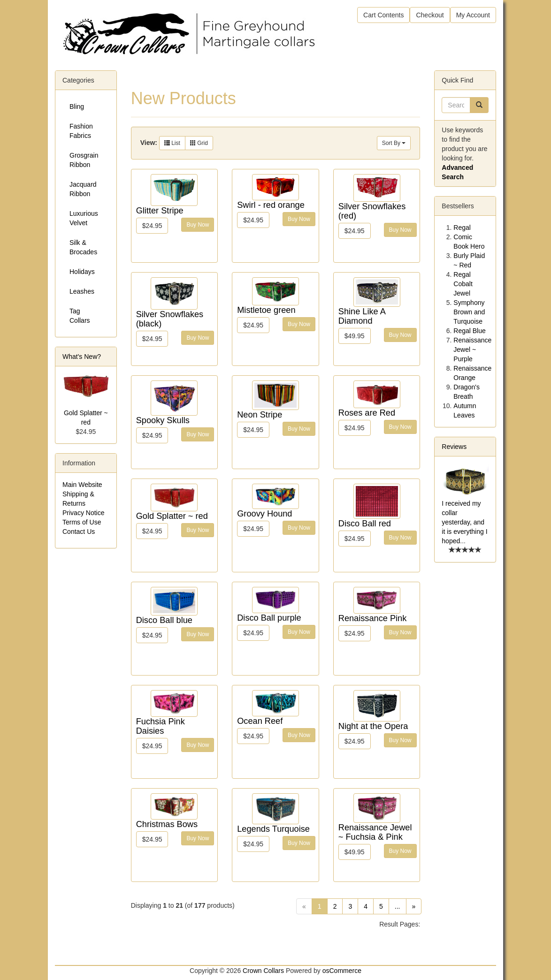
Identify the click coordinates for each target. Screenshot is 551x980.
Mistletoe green (266, 310)
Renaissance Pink (373, 618)
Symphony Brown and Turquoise (469, 312)
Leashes (82, 291)
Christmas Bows (167, 824)
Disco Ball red (365, 524)
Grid (199, 143)
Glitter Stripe (160, 211)
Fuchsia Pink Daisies (161, 726)
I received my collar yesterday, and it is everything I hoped (464, 522)
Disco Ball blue (164, 620)
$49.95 (355, 336)
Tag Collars (80, 316)
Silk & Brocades (83, 247)
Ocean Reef (260, 721)
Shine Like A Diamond (362, 316)
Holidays (82, 272)
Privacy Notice (83, 513)
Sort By (394, 143)
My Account (473, 15)
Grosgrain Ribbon (84, 160)
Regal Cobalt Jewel (463, 284)
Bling (77, 106)
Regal (462, 228)
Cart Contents (383, 15)
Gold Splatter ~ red (172, 516)
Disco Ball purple (269, 618)
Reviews (454, 447)
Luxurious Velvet (84, 218)
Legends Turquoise (273, 829)
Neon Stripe (260, 415)
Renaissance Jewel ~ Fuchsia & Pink (375, 832)
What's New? (82, 357)
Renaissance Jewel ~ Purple (472, 349)
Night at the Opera (373, 726)
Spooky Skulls (163, 420)
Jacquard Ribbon (83, 189)
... (398, 906)
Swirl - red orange (271, 205)
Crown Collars (263, 971)
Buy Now (198, 225)
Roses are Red (367, 413)
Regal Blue (470, 331)
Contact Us (79, 532)
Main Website (82, 485)
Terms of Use (82, 522)
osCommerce (342, 971)
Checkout (430, 15)
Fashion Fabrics (81, 131)
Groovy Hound (264, 514)
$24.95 (152, 226)
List (172, 143)
